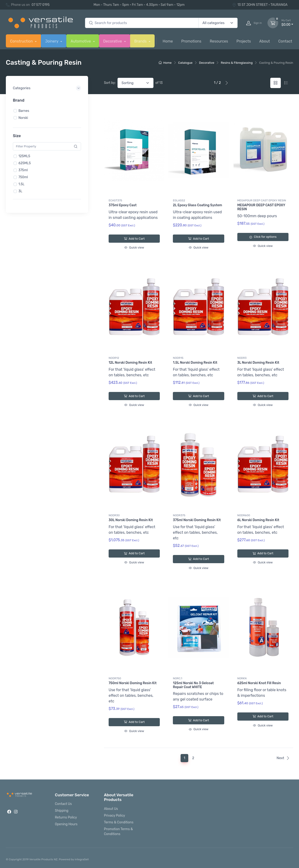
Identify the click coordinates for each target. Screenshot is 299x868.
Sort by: (110, 83)
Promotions (191, 41)
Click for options (263, 237)
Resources (219, 41)
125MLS (24, 156)
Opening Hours (66, 824)
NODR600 (244, 515)
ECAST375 (115, 200)
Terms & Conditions (119, 822)
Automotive (81, 41)
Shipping (62, 811)
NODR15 (178, 358)
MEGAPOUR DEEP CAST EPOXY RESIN (262, 200)
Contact (285, 41)
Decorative (113, 41)
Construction (22, 41)
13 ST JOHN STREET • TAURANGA (260, 5)
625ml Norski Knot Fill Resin (259, 683)
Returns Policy (66, 817)
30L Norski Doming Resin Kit (131, 520)
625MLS (25, 163)
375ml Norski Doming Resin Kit (197, 520)
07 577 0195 (41, 5)
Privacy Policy (114, 816)
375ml (23, 170)
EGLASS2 (179, 200)
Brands (141, 41)
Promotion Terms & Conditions (118, 832)
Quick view (134, 247)
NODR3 (242, 358)
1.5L (21, 184)
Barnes (24, 111)
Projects (244, 41)
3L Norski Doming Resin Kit (258, 363)
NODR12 (114, 358)
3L (20, 191)
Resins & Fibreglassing (237, 63)
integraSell (82, 859)
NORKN (242, 678)
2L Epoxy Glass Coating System (197, 205)
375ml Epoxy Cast (123, 205)
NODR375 (179, 515)
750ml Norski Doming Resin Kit (133, 683)
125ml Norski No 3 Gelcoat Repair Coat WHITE (193, 685)
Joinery (52, 41)
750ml (23, 177)
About (265, 41)
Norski (23, 118)
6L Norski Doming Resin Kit (258, 520)
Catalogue (185, 63)
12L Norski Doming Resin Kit (130, 363)
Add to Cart (134, 239)
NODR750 (115, 678)
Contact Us (63, 804)
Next (283, 758)
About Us (111, 809)
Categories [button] (22, 88)
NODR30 (114, 515)
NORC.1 (178, 678)
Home (168, 41)
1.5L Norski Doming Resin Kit (195, 363)
